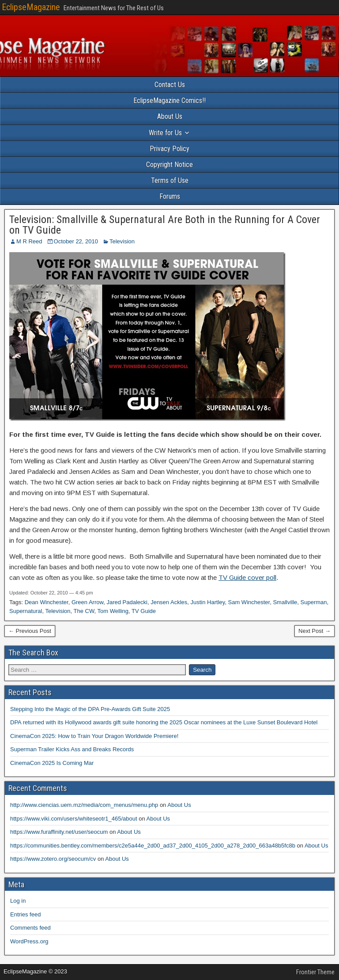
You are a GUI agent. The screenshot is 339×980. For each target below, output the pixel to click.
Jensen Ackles (169, 602)
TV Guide (144, 611)
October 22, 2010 (76, 241)
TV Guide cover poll (247, 577)
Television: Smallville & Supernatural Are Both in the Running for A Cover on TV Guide (165, 225)
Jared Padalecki (127, 602)
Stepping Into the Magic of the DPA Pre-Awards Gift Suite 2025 (90, 709)
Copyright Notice (169, 165)
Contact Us (170, 85)
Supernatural (26, 611)
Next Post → (315, 631)
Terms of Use (170, 180)
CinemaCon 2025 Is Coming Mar (52, 763)
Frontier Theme (315, 972)
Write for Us (165, 133)
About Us (170, 116)
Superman (314, 602)
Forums (170, 196)
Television (122, 241)
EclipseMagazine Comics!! (169, 100)
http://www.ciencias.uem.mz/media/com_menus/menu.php (84, 805)
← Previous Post (30, 631)
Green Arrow (87, 602)
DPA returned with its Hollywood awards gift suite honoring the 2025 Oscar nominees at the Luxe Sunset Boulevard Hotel (164, 722)
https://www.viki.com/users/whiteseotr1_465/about (74, 819)
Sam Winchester (249, 602)
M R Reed (29, 241)
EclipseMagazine (31, 7)
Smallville (285, 602)
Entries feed (25, 914)
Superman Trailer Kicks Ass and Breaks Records (72, 749)
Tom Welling (113, 611)
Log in (18, 901)
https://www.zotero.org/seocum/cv (53, 859)
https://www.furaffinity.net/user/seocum (59, 832)
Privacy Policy (169, 149)
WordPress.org (29, 941)
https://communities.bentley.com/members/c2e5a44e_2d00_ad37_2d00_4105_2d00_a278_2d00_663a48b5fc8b (153, 846)
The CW (84, 611)
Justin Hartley (208, 602)
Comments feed (30, 928)
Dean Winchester (47, 602)
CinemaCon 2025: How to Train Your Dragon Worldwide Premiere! (94, 736)
